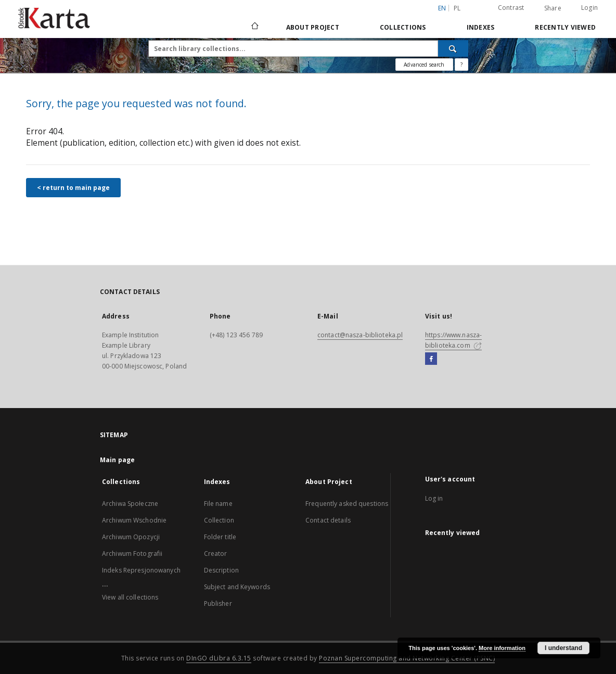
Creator (216, 554)
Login (589, 8)
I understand (563, 648)
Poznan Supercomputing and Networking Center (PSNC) (407, 658)
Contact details (328, 520)
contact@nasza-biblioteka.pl (360, 335)
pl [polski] (457, 8)
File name (218, 504)
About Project (313, 27)
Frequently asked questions (347, 504)
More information (502, 648)
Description (221, 570)
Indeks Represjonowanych (141, 570)
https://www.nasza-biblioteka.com (453, 340)
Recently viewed (565, 27)
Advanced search (424, 65)
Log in (434, 498)
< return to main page (73, 188)
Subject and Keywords (237, 587)
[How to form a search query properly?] (461, 65)
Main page (117, 460)
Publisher (218, 603)
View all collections (130, 597)
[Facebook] (431, 359)
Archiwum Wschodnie (134, 520)
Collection (219, 520)
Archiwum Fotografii (132, 554)
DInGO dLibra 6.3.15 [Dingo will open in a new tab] (219, 658)
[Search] (453, 48)
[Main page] (254, 27)
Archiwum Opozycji (131, 537)
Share (553, 8)
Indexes (481, 27)
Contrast (511, 8)
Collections (403, 27)
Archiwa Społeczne (130, 504)
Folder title (220, 537)
